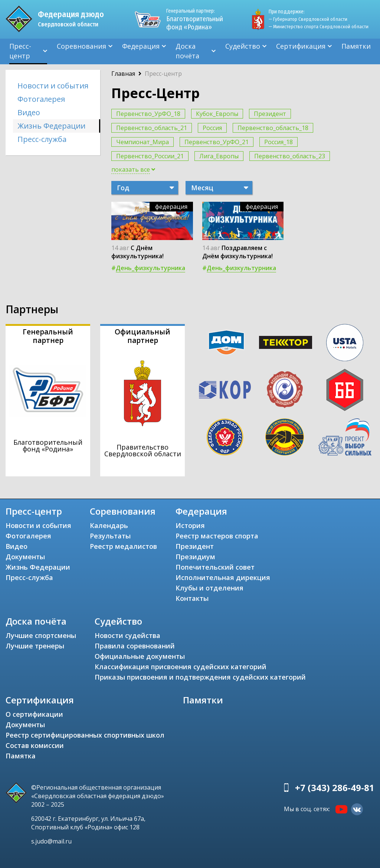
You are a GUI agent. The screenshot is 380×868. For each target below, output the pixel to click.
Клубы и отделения (209, 588)
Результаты (110, 536)
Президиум (195, 557)
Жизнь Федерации (51, 126)
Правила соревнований (135, 646)
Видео (29, 112)
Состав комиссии (35, 745)
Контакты (192, 598)
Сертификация (301, 46)
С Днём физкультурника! (137, 252)
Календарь (109, 525)
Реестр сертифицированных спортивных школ (85, 735)
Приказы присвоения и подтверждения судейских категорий (200, 677)
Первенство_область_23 (290, 156)
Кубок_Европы (217, 114)
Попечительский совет (215, 567)
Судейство (243, 46)
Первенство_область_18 (273, 128)
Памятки (356, 46)
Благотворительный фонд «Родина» (195, 19)
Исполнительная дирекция (223, 577)
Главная (123, 74)
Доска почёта (187, 51)
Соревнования (81, 46)
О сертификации (34, 714)
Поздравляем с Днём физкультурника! (237, 252)
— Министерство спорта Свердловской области (319, 27)
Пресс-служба (42, 139)
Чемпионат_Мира (142, 142)
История (190, 525)
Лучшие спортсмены (41, 635)
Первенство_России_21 (150, 156)
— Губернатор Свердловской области (308, 19)
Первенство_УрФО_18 (148, 114)
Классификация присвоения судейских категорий (181, 667)
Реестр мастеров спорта (217, 536)
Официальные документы (140, 656)
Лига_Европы (219, 156)
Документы (25, 557)
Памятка (21, 756)
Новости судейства (127, 635)
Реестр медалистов (123, 546)
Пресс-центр (20, 51)
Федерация (141, 46)
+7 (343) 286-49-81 (335, 788)
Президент (270, 114)
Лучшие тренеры (35, 646)
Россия (212, 128)
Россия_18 (279, 142)
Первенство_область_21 (152, 128)
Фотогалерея (41, 99)
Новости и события (53, 86)
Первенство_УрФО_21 (217, 142)
